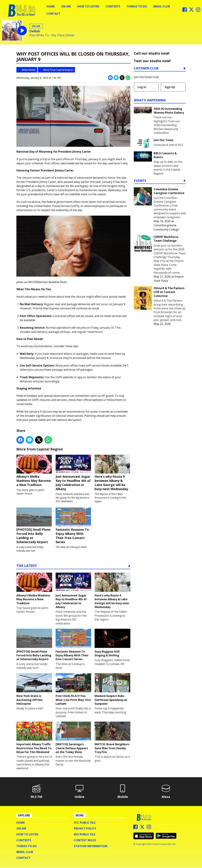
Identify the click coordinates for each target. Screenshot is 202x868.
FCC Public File (85, 823)
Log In (142, 87)
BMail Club (162, 6)
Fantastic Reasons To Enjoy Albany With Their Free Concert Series (73, 526)
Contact (53, 14)
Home (51, 6)
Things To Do (137, 6)
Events (140, 181)
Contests (113, 6)
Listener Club (146, 68)
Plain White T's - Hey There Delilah (52, 35)
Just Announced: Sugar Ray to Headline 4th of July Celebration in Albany (73, 473)
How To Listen (88, 6)
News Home (29, 70)
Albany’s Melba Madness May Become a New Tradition (34, 471)
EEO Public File (85, 835)
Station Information (91, 846)
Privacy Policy (85, 829)
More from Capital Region (58, 70)
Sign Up (170, 87)
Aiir (174, 844)
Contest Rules (85, 841)
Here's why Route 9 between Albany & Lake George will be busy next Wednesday (112, 473)
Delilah (35, 31)
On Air (66, 6)
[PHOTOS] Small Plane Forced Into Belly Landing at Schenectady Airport (34, 526)
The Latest (27, 566)
